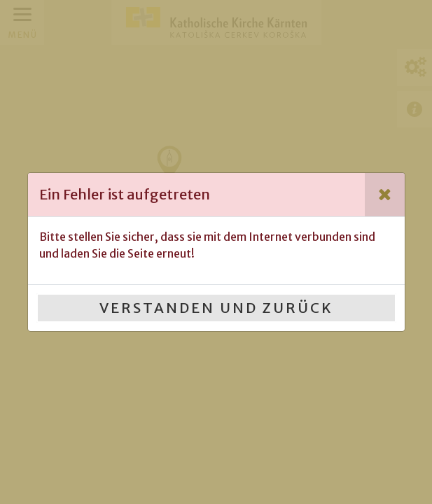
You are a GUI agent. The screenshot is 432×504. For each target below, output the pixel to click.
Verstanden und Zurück (216, 308)
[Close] (385, 195)
